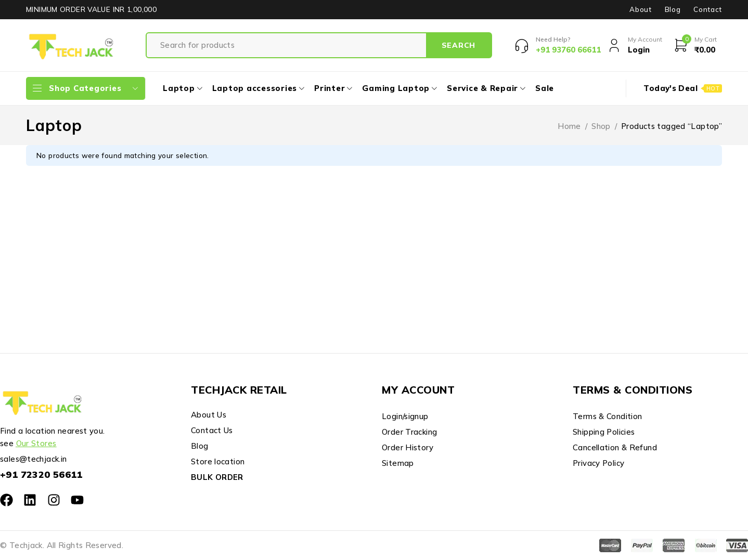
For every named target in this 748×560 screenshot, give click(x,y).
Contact (708, 9)
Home (569, 126)
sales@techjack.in (33, 459)
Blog (673, 9)
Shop (601, 126)
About (640, 9)
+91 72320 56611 (41, 474)
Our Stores (36, 443)
